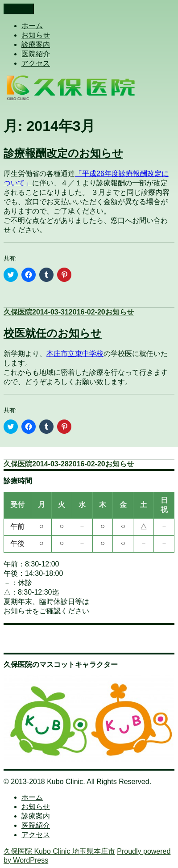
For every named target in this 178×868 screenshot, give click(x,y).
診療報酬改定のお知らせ (63, 153)
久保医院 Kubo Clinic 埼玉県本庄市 (59, 851)
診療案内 (36, 44)
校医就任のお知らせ (53, 333)
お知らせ (36, 35)
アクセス (36, 63)
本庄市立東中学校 (75, 354)
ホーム (32, 26)
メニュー (19, 9)
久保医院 (18, 312)
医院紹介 (36, 54)
